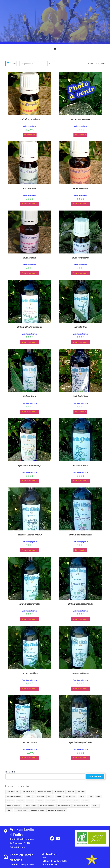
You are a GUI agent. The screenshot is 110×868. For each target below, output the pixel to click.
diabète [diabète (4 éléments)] (28, 796)
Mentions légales (50, 854)
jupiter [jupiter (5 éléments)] (82, 796)
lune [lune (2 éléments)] (90, 796)
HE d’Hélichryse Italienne (30, 119)
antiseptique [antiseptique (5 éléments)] (59, 792)
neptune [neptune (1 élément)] (20, 801)
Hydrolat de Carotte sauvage (30, 465)
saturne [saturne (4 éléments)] (39, 801)
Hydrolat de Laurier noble (30, 604)
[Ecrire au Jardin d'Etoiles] (6, 857)
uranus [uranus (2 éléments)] (95, 806)
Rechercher (10, 772)
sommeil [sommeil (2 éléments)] (85, 801)
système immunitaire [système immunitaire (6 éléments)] (47, 806)
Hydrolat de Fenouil (81, 465)
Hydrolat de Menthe (80, 673)
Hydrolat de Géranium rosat (80, 535)
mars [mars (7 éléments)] (98, 796)
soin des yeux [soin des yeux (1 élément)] (65, 801)
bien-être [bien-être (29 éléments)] (81, 792)
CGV (44, 858)
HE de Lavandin (30, 258)
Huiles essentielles (30, 126)
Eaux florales (26, 334)
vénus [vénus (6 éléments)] (9, 810)
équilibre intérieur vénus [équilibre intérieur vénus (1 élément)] (57, 810)
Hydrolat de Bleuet (80, 396)
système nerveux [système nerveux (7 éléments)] (64, 806)
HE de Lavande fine (80, 188)
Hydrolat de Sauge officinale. (81, 742)
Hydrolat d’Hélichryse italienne (30, 327)
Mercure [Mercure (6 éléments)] (10, 801)
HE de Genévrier (30, 188)
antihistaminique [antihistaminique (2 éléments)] (28, 792)
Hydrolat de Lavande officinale (80, 604)
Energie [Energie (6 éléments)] (59, 796)
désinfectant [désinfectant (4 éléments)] (40, 796)
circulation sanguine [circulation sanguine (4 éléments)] (14, 796)
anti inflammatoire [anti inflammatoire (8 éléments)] (44, 792)
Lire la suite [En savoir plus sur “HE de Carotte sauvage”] (80, 135)
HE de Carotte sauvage (81, 119)
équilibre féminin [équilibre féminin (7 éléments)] (21, 810)
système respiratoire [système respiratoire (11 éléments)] (81, 806)
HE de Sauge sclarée (80, 258)
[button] (55, 48)
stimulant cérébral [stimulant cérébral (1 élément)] (14, 806)
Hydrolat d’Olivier (80, 327)
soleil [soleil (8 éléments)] (76, 801)
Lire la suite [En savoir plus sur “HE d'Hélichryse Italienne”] (30, 135)
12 (95, 64)
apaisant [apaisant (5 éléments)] (71, 792)
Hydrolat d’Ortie (30, 396)
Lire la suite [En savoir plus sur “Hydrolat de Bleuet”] (80, 412)
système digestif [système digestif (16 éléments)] (30, 806)
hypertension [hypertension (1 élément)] (71, 796)
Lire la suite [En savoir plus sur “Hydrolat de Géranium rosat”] (80, 550)
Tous (103, 64)
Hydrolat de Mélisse (30, 673)
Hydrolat (34, 334)
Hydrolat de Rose (30, 742)
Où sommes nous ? (51, 864)
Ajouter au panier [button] (30, 204)
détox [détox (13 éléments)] (50, 796)
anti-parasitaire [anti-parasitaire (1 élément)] (13, 792)
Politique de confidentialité (54, 861)
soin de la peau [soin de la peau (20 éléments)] (51, 801)
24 (98, 64)
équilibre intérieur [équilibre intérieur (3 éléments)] (38, 810)
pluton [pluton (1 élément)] (30, 801)
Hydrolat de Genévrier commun (30, 535)
